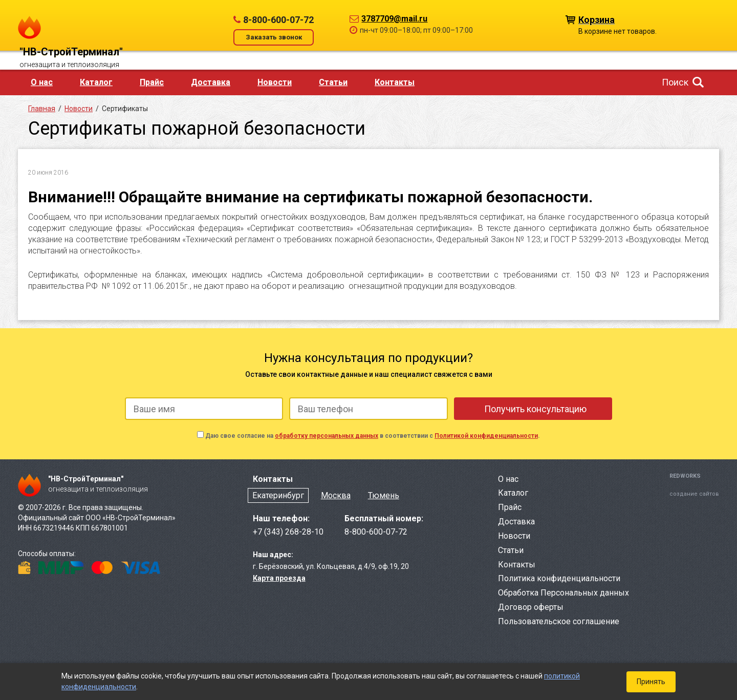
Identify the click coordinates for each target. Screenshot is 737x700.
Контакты (395, 82)
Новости (275, 82)
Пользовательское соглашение (559, 621)
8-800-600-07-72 (278, 20)
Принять (651, 682)
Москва (336, 495)
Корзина (597, 19)
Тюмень (384, 495)
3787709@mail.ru (394, 19)
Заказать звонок (274, 37)
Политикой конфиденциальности (486, 436)
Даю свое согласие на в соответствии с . (373, 436)
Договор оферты (531, 607)
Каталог (96, 82)
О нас (42, 82)
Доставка (211, 82)
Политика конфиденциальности (559, 578)
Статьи (333, 82)
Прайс (152, 82)
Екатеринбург (278, 495)
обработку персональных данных (327, 436)
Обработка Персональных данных (563, 593)
